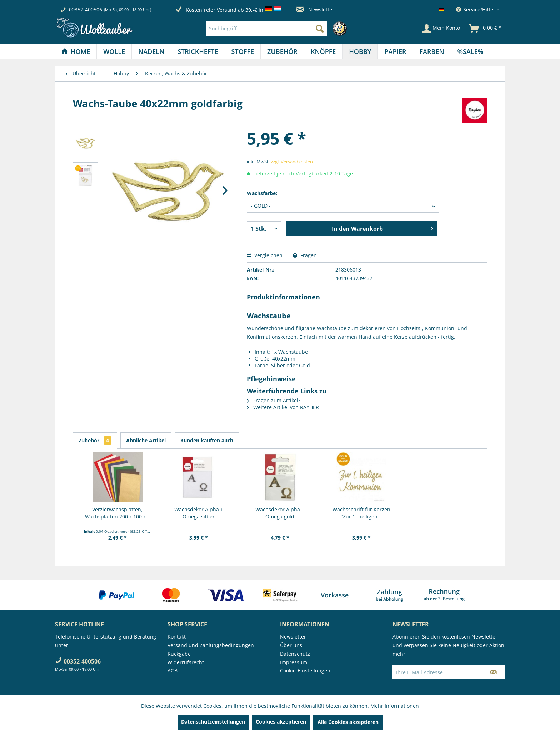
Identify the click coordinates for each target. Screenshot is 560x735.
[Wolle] (114, 51)
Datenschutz (295, 654)
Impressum (294, 662)
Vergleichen (265, 255)
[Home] (76, 51)
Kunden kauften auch (207, 440)
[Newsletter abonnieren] (493, 672)
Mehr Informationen (395, 706)
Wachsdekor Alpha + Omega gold (280, 513)
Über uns (291, 645)
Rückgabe (179, 654)
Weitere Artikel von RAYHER (283, 407)
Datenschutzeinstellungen (213, 722)
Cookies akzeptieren (281, 722)
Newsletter (315, 9)
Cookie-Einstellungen (305, 671)
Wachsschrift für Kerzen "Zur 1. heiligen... (361, 513)
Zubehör (95, 440)
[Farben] (432, 51)
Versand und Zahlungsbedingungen (211, 645)
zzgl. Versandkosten (292, 162)
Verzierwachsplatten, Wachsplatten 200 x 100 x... (117, 513)
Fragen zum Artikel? (274, 400)
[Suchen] (320, 29)
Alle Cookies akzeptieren (348, 722)
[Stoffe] (243, 51)
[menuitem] (278, 29)
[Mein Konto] (441, 29)
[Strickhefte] (198, 51)
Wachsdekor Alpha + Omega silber (199, 513)
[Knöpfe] (323, 51)
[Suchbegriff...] (266, 29)
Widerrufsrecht (186, 662)
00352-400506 (86, 9)
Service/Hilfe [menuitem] (475, 9)
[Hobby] (360, 51)
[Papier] (395, 51)
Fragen (305, 255)
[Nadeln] (151, 51)
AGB (172, 671)
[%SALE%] (471, 51)
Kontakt (177, 637)
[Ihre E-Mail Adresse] (437, 672)
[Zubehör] (282, 51)
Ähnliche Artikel (146, 440)
